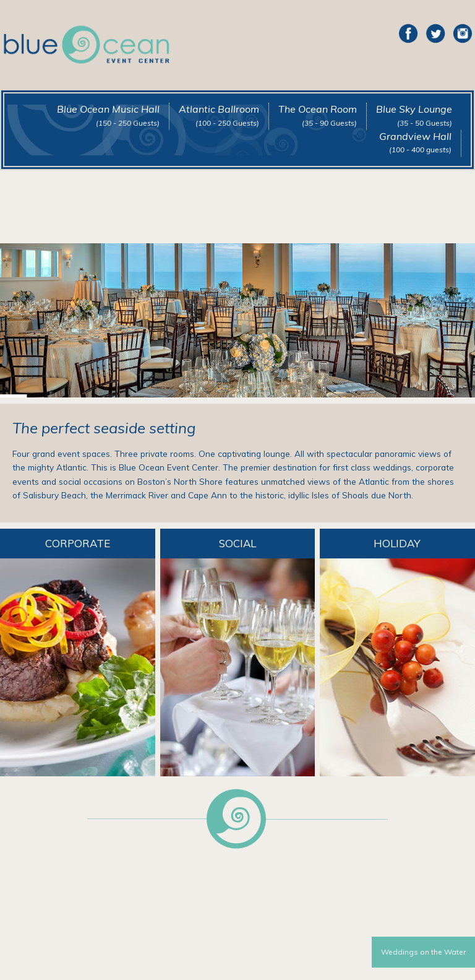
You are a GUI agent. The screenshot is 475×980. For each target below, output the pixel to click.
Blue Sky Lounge (414, 115)
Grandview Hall (415, 142)
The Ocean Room (318, 115)
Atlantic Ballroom (219, 115)
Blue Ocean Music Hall (108, 115)
